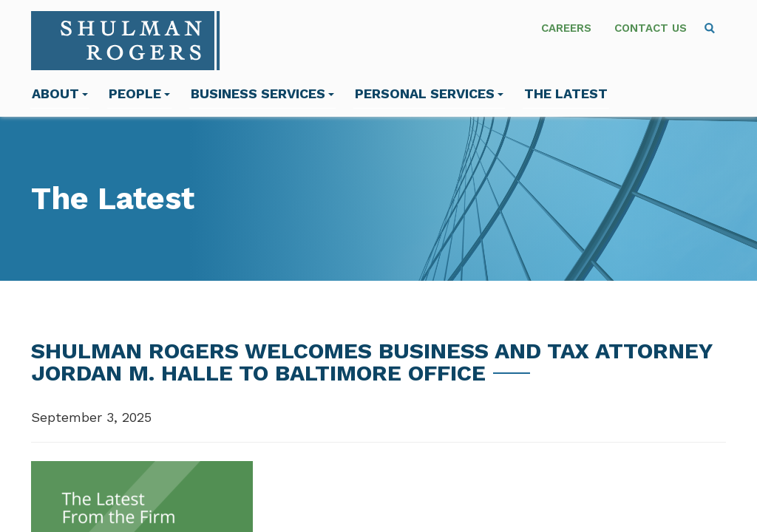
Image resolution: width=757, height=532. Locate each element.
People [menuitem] (139, 93)
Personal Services (429, 93)
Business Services (262, 93)
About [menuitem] (60, 93)
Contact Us (651, 28)
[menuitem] (710, 28)
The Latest (566, 93)
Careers (566, 28)
